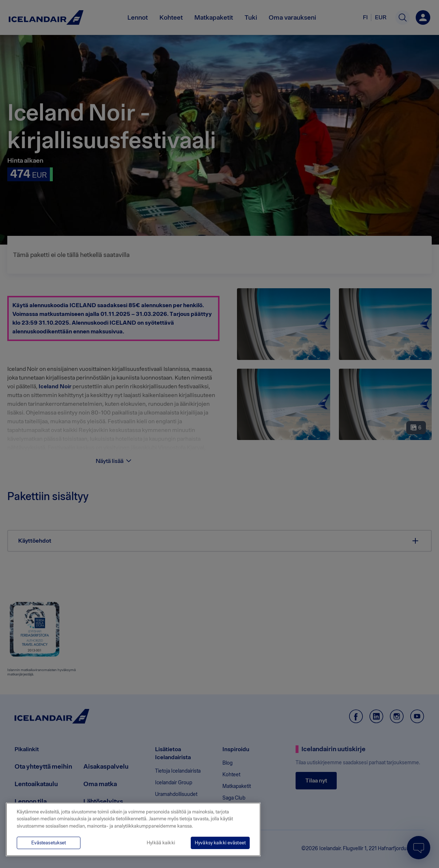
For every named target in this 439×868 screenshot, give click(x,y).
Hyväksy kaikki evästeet (220, 843)
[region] (133, 829)
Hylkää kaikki (161, 843)
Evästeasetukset (49, 843)
